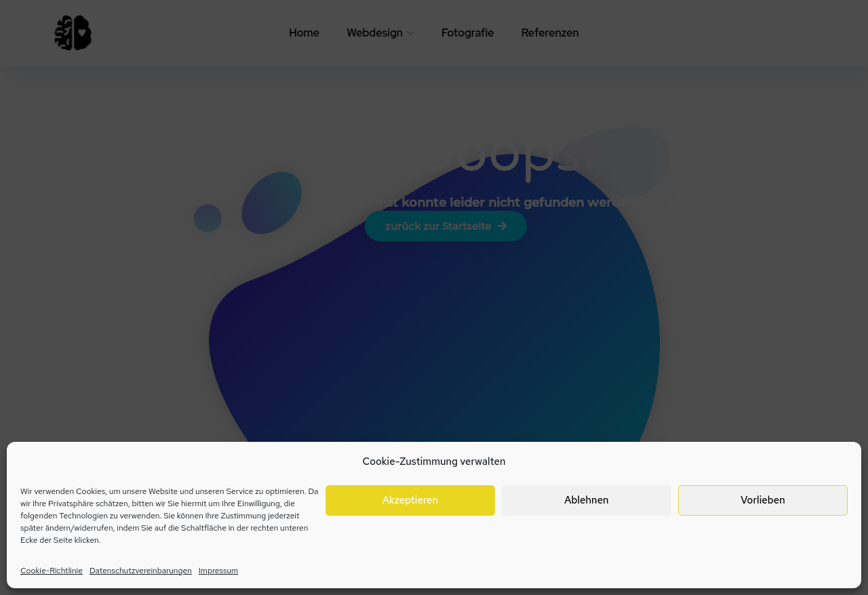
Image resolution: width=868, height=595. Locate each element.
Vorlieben (763, 500)
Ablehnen (586, 500)
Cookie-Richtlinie (52, 571)
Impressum (218, 571)
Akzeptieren (410, 500)
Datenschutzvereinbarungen (141, 571)
